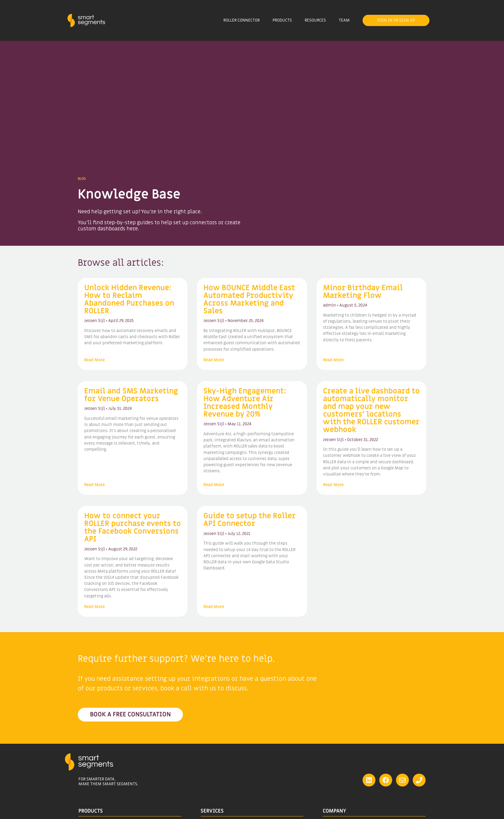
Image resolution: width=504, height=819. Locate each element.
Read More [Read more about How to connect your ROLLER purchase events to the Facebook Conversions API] (94, 607)
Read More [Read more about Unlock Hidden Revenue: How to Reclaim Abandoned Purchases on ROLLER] (94, 360)
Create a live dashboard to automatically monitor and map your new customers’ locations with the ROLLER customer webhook (371, 410)
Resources (315, 20)
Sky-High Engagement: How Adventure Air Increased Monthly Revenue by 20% (245, 403)
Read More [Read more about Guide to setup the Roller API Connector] (214, 607)
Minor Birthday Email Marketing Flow (363, 292)
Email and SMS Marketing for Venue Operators (131, 395)
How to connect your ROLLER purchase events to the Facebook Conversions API (133, 528)
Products (282, 20)
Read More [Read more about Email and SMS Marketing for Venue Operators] (94, 485)
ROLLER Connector (242, 20)
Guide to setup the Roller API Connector (250, 520)
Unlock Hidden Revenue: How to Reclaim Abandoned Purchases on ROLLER (129, 299)
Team (344, 20)
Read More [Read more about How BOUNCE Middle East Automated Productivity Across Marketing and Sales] (214, 360)
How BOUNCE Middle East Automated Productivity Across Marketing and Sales (249, 299)
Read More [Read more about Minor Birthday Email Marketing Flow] (333, 360)
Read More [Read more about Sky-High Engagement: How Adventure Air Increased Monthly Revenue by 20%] (214, 485)
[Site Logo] (86, 20)
